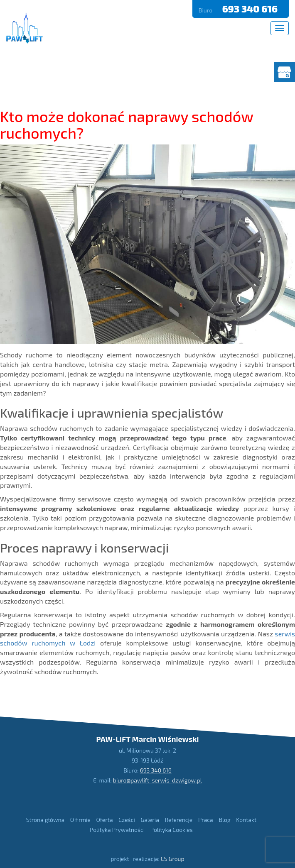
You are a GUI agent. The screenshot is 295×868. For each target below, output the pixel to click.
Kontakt (246, 820)
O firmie (80, 820)
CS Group (173, 859)
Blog (224, 820)
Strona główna (45, 820)
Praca (206, 820)
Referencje (178, 820)
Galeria (150, 820)
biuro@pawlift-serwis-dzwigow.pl (157, 780)
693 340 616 (251, 9)
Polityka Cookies (172, 830)
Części (127, 820)
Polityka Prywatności (117, 830)
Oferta (104, 820)
